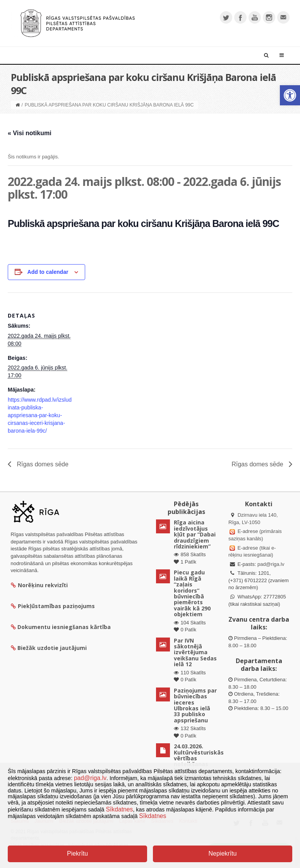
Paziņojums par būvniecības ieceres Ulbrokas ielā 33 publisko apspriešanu (195, 705)
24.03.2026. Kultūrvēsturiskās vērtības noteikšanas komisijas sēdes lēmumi (199, 761)
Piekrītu (77, 853)
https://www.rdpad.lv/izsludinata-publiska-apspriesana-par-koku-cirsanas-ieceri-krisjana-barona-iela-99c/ (40, 415)
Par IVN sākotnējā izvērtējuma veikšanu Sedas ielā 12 (195, 652)
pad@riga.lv (271, 564)
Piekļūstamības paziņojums (53, 606)
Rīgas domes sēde (42, 464)
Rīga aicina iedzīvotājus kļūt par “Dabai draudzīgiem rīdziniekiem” (195, 534)
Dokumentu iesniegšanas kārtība (64, 627)
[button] (290, 95)
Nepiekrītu (222, 853)
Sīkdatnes (120, 809)
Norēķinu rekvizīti (39, 585)
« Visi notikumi (30, 133)
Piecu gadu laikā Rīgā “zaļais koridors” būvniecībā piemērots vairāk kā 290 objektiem (192, 593)
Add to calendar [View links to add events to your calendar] (48, 272)
